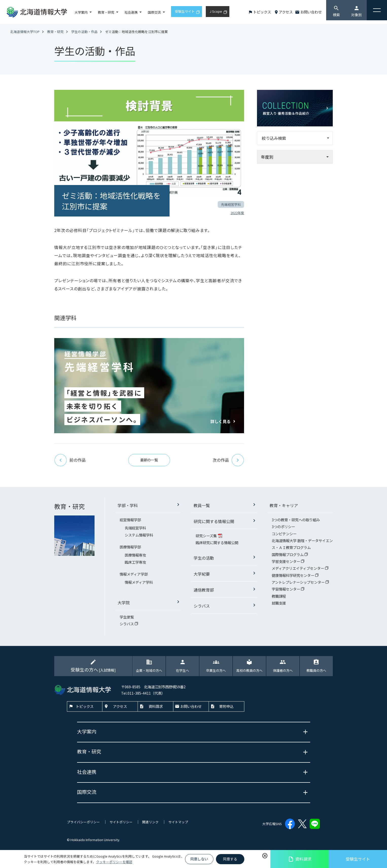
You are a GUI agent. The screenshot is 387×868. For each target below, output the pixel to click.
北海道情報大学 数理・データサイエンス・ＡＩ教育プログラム (302, 544)
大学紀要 (202, 574)
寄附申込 (226, 706)
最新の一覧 (149, 460)
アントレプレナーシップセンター (299, 582)
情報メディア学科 (139, 582)
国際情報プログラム (288, 554)
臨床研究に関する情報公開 (217, 542)
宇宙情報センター (286, 589)
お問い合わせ (311, 12)
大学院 (124, 603)
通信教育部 (204, 590)
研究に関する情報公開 (214, 521)
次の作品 (228, 460)
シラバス (127, 624)
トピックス (262, 12)
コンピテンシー (284, 534)
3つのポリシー (283, 527)
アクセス (286, 12)
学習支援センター (286, 561)
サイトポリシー (121, 822)
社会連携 (131, 12)
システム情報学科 (139, 535)
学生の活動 (204, 558)
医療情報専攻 (135, 555)
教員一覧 (202, 505)
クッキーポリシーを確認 (114, 862)
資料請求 (300, 859)
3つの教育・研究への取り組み (296, 520)
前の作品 (70, 460)
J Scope (216, 11)
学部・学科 (128, 505)
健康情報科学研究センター (293, 575)
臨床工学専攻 (135, 562)
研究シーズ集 (207, 536)
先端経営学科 (135, 528)
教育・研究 (106, 12)
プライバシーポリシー (83, 822)
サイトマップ (178, 822)
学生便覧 (127, 617)
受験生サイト (358, 859)
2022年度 (237, 213)
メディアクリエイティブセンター (298, 568)
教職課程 (279, 596)
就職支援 (279, 603)
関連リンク (150, 822)
